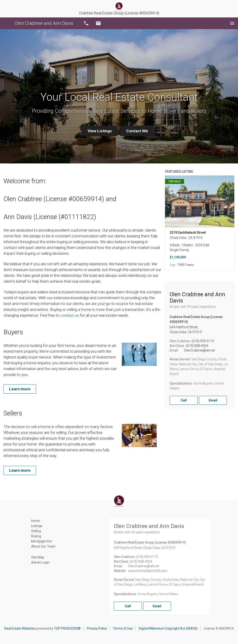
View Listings (100, 131)
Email (98, 23)
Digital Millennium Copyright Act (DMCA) (168, 628)
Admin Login (40, 562)
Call (86, 23)
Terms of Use (123, 628)
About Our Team (43, 546)
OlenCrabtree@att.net (199, 350)
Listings (37, 526)
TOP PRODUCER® (67, 628)
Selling (36, 531)
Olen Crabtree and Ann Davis (44, 23)
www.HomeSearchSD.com (148, 571)
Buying (36, 536)
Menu (232, 23)
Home (36, 521)
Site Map (38, 557)
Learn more (20, 389)
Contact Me (137, 131)
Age (172, 265)
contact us (70, 315)
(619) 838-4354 (197, 346)
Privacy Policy (97, 628)
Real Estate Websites (20, 628)
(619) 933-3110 (203, 341)
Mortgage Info (42, 541)
